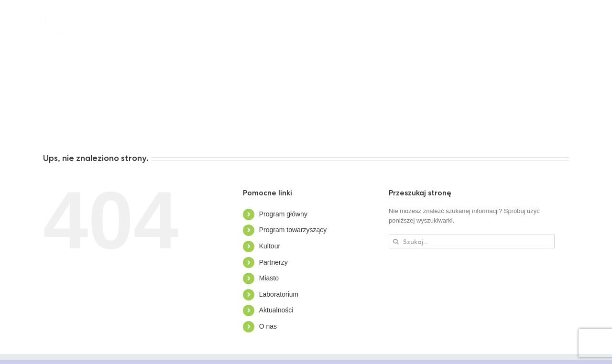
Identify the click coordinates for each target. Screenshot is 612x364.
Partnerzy (273, 262)
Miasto (269, 278)
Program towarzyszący (293, 230)
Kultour (270, 246)
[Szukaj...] (472, 241)
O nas (268, 326)
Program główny (283, 214)
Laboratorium (279, 294)
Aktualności (276, 310)
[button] (165, 127)
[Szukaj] (396, 241)
